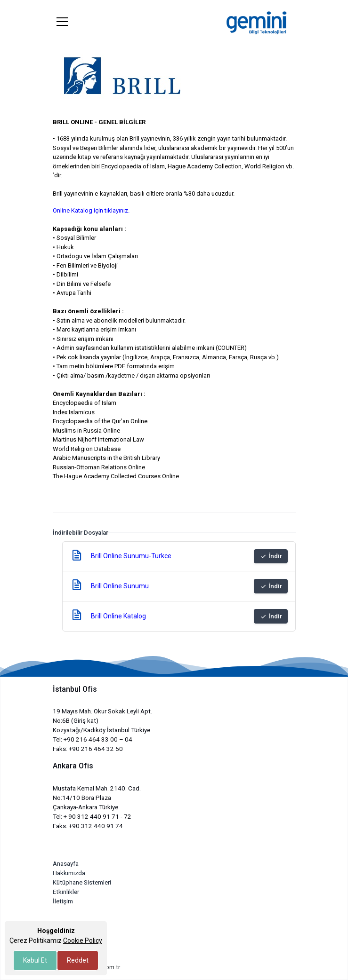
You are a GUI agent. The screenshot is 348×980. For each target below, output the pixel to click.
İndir (271, 556)
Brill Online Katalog (118, 616)
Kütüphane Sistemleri (82, 882)
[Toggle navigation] (62, 22)
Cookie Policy (83, 940)
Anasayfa (66, 864)
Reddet (78, 960)
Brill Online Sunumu (120, 586)
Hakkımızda (69, 873)
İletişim (63, 901)
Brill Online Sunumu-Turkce (131, 556)
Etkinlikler (66, 892)
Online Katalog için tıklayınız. (91, 210)
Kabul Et (35, 960)
